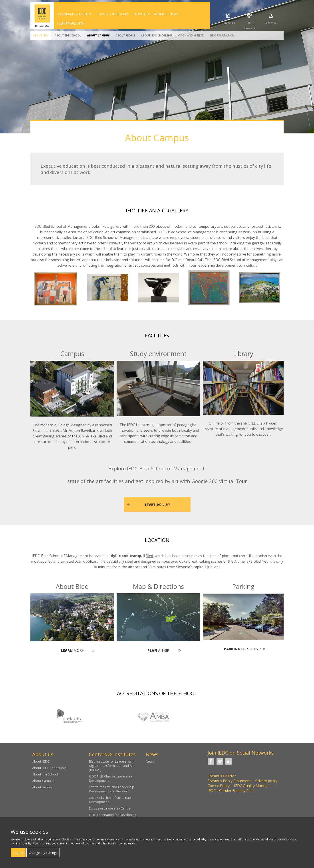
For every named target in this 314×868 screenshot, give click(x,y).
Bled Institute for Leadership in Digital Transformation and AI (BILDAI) (112, 766)
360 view (157, 504)
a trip (158, 650)
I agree (18, 853)
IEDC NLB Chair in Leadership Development (110, 778)
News (150, 761)
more (72, 650)
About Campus (98, 35)
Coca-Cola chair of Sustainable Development (111, 800)
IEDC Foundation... (223, 35)
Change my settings (43, 853)
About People (125, 35)
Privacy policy (266, 781)
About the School (68, 35)
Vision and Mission (191, 35)
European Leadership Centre (110, 808)
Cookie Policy (219, 786)
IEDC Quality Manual (251, 786)
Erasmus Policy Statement (229, 781)
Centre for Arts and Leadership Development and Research (111, 789)
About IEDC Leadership (157, 35)
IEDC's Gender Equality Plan (231, 791)
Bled (149, 556)
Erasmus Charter (222, 776)
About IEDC (41, 35)
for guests (243, 649)
